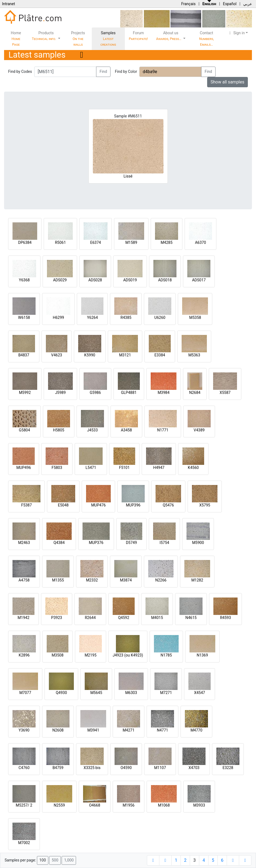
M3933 (199, 805)
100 (43, 860)
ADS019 (130, 280)
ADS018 (165, 280)
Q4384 (59, 543)
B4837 (24, 355)
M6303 (131, 693)
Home (16, 39)
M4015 (157, 618)
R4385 (126, 318)
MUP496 (24, 468)
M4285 (167, 242)
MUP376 (96, 543)
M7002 (24, 843)
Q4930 (61, 693)
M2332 (92, 580)
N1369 (202, 655)
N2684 (195, 393)
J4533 (92, 430)
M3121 (125, 355)
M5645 (96, 693)
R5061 (60, 242)
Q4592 (124, 618)
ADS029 (60, 280)
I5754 (164, 543)
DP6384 (25, 242)
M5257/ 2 (24, 805)
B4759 (58, 768)
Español (230, 4)
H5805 (59, 430)
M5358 (195, 318)
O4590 (126, 768)
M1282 (197, 580)
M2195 (91, 655)
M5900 (198, 543)
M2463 (24, 543)
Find (103, 72)
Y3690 (24, 730)
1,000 (69, 860)
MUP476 (99, 505)
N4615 (191, 618)
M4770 (197, 730)
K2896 (24, 655)
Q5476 (168, 505)
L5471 (91, 468)
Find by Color (126, 71)
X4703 (194, 768)
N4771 (162, 730)
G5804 (24, 430)
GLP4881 (129, 393)
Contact (206, 39)
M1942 (24, 618)
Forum (139, 36)
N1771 (163, 430)
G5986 (95, 393)
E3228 (228, 768)
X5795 (205, 505)
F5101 (124, 468)
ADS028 (95, 280)
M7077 (25, 693)
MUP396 (133, 505)
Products (44, 36)
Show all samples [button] (228, 82)
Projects (78, 39)
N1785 (166, 655)
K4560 (193, 468)
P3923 (56, 618)
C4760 (24, 768)
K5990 (90, 355)
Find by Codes (20, 71)
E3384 (160, 355)
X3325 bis (92, 768)
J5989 (60, 393)
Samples (108, 39)
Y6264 (92, 318)
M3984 (164, 393)
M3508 (58, 655)
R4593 (225, 618)
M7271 (166, 693)
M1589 (131, 242)
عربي (248, 4)
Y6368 (24, 280)
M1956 (129, 805)
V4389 (199, 430)
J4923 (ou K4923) (128, 655)
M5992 (25, 393)
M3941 (93, 730)
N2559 (59, 805)
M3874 (126, 580)
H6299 (58, 318)
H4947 (159, 468)
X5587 (225, 393)
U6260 (160, 318)
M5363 (194, 355)
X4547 (200, 693)
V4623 (56, 355)
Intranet (8, 4)
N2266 (161, 580)
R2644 (90, 618)
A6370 (200, 242)
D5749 (132, 543)
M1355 (58, 580)
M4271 (129, 730)
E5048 (63, 505)
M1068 (164, 805)
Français (188, 4)
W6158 (24, 318)
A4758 (24, 580)
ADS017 (199, 280)
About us (169, 36)
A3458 (126, 430)
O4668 (95, 805)
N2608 (58, 730)
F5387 (26, 505)
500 (55, 860)
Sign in (236, 33)
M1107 (160, 768)
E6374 (95, 242)
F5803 (57, 468)
